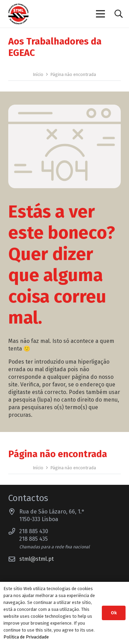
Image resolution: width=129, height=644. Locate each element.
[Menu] (101, 14)
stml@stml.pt (36, 559)
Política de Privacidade (26, 637)
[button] (119, 14)
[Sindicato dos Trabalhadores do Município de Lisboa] (18, 14)
